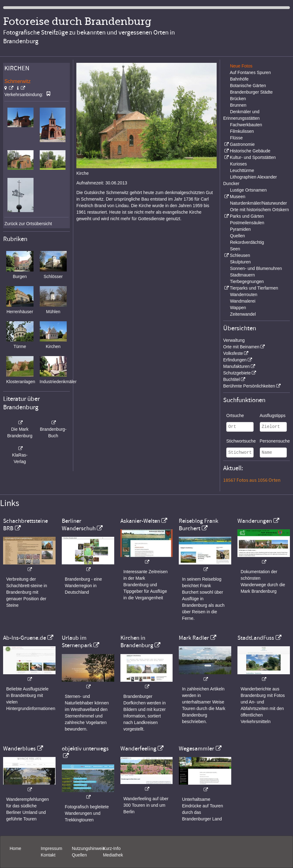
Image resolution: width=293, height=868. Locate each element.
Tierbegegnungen (247, 281)
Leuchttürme (242, 170)
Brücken (238, 99)
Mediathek (113, 855)
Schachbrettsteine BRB (25, 525)
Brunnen (238, 105)
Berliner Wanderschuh (79, 525)
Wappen (238, 308)
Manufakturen (237, 366)
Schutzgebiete (237, 373)
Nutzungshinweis (88, 848)
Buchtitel (232, 379)
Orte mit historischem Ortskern (259, 210)
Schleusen (240, 255)
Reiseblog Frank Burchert (198, 525)
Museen (237, 197)
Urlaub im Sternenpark (77, 642)
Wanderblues (19, 749)
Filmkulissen (242, 131)
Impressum (51, 848)
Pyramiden (240, 229)
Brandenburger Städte (251, 92)
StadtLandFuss (256, 638)
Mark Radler (194, 638)
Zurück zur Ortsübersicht (28, 224)
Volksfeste (233, 353)
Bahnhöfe (239, 79)
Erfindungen (235, 360)
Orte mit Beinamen (241, 347)
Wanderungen (255, 521)
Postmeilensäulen (247, 223)
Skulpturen (240, 262)
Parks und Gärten (247, 216)
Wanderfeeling (138, 749)
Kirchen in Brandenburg (137, 642)
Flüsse (236, 138)
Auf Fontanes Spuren (250, 72)
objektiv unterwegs (85, 749)
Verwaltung (234, 340)
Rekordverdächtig (247, 242)
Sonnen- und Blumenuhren (256, 268)
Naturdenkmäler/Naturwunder (259, 203)
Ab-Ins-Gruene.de (25, 638)
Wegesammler (196, 749)
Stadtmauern (242, 275)
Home (15, 848)
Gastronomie (242, 144)
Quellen (237, 236)
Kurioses (238, 164)
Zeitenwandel (243, 314)
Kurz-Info (112, 848)
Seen (235, 249)
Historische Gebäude (250, 151)
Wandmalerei (243, 301)
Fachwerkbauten (246, 125)
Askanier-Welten (140, 521)
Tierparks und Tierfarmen (254, 288)
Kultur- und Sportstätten (253, 157)
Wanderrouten (244, 295)
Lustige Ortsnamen (248, 190)
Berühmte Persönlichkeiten (249, 386)
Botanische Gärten (248, 86)
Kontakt (48, 855)
